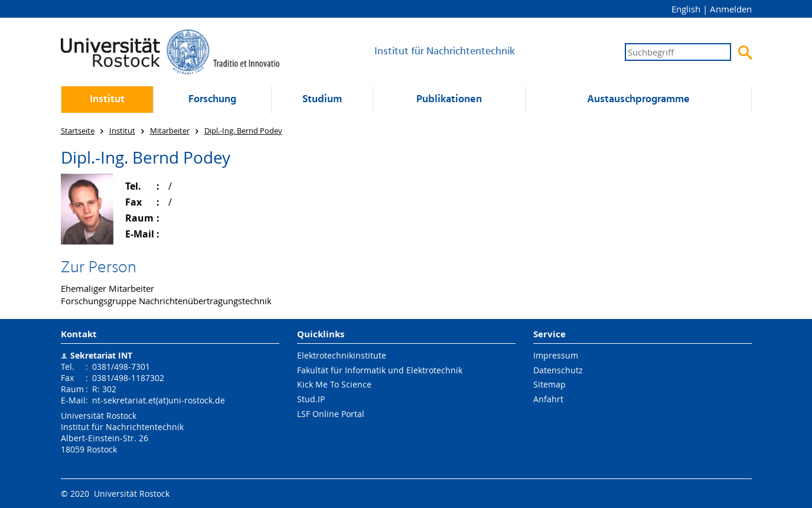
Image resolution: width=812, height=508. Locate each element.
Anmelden (731, 9)
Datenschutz (558, 370)
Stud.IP (311, 399)
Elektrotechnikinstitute (342, 355)
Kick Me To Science (334, 384)
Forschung (212, 100)
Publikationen (449, 100)
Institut (107, 100)
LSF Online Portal (331, 414)
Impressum (556, 355)
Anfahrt (548, 399)
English (686, 9)
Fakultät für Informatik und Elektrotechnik (380, 370)
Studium (322, 100)
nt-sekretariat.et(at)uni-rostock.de (159, 400)
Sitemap (550, 384)
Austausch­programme (638, 100)
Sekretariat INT (101, 355)
